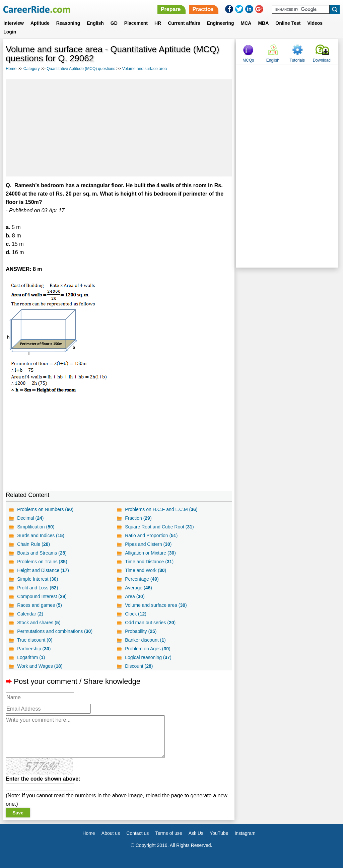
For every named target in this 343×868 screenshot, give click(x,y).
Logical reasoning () (148, 657)
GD (114, 23)
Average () (139, 588)
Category (32, 69)
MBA (263, 23)
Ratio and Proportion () (151, 535)
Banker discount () (145, 640)
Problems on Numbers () (45, 509)
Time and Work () (146, 570)
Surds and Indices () (41, 535)
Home (11, 69)
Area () (135, 596)
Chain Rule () (33, 544)
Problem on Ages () (148, 649)
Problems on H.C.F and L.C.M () (161, 509)
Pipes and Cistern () (148, 544)
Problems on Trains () (42, 562)
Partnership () (34, 649)
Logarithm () (31, 657)
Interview (14, 23)
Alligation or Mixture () (150, 553)
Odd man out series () (150, 623)
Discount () (139, 666)
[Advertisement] (119, 128)
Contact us (138, 833)
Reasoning (68, 23)
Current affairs (184, 23)
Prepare (171, 9)
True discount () (35, 640)
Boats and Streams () (42, 553)
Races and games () (40, 605)
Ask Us (196, 833)
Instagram (245, 833)
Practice (203, 9)
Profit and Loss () (38, 588)
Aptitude (40, 23)
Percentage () (142, 579)
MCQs (248, 60)
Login (10, 32)
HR (158, 23)
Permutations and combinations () (55, 631)
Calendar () (30, 614)
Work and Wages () (40, 666)
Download (322, 60)
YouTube (219, 833)
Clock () (136, 614)
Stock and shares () (39, 623)
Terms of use (168, 833)
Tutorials (297, 60)
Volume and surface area (145, 69)
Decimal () (30, 518)
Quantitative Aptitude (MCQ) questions (81, 69)
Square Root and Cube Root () (159, 527)
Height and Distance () (43, 570)
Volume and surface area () (156, 605)
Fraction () (138, 518)
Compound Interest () (42, 596)
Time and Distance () (149, 562)
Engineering (221, 23)
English (95, 23)
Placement (136, 23)
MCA (246, 23)
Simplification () (36, 527)
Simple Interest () (38, 579)
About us (111, 833)
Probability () (141, 631)
